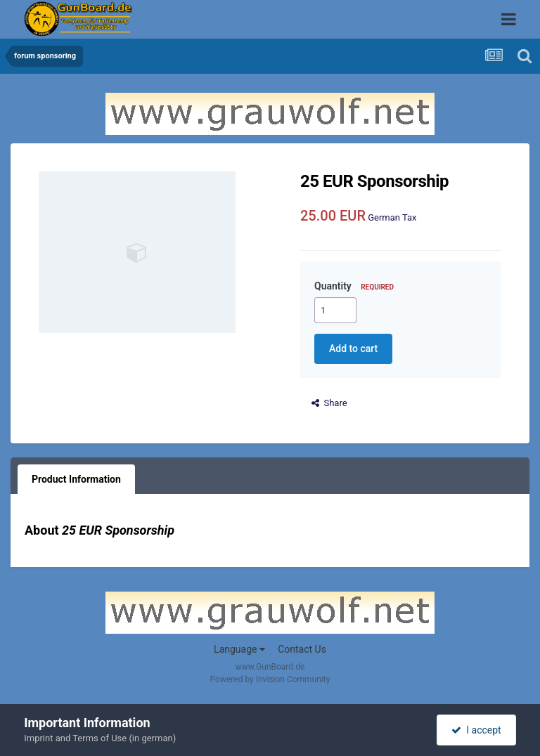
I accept (476, 730)
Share (329, 403)
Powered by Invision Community (270, 679)
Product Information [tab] (76, 479)
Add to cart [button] (353, 348)
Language (239, 649)
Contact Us (302, 649)
